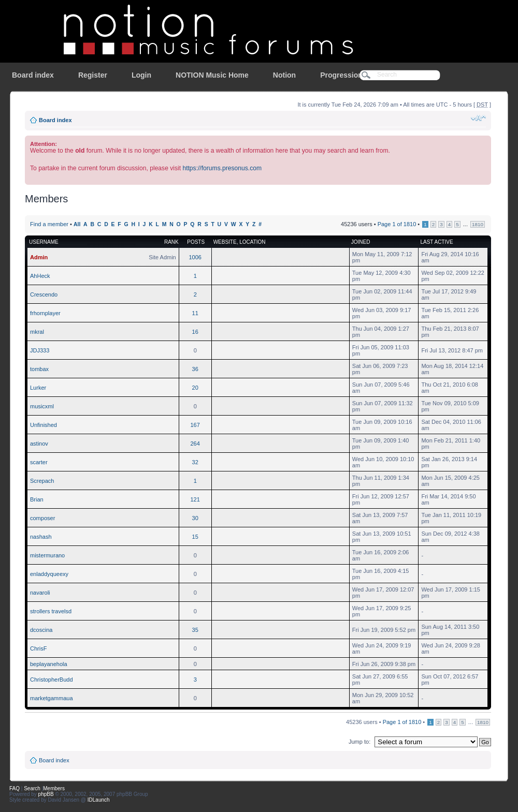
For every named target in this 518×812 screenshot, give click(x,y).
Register (93, 75)
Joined (361, 242)
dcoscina (41, 630)
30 (195, 518)
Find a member (49, 224)
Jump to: (359, 742)
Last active (436, 242)
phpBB (46, 794)
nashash (41, 537)
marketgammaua (52, 698)
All (77, 224)
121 (195, 499)
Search (32, 788)
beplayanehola (49, 664)
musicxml (42, 406)
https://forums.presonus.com (222, 168)
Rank (171, 242)
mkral (37, 332)
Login (141, 75)
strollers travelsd (51, 611)
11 (195, 313)
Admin (39, 257)
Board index (33, 75)
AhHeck (40, 276)
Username (44, 242)
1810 (478, 224)
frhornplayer (45, 313)
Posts (196, 242)
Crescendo (44, 294)
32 (195, 462)
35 (195, 630)
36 (195, 369)
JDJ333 (40, 350)
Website (225, 242)
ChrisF (38, 648)
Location (252, 242)
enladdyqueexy (49, 574)
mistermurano (47, 555)
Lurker (38, 388)
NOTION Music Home (212, 75)
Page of (397, 224)
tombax (39, 369)
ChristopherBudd (52, 680)
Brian (37, 499)
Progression (341, 75)
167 (195, 425)
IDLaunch (99, 800)
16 (195, 332)
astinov (39, 444)
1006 (195, 257)
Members (54, 788)
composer (42, 518)
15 (195, 537)
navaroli (40, 593)
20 (195, 388)
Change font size (478, 118)
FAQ (15, 788)
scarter (39, 462)
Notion (284, 75)
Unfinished (44, 425)
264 (195, 444)
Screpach (42, 481)
